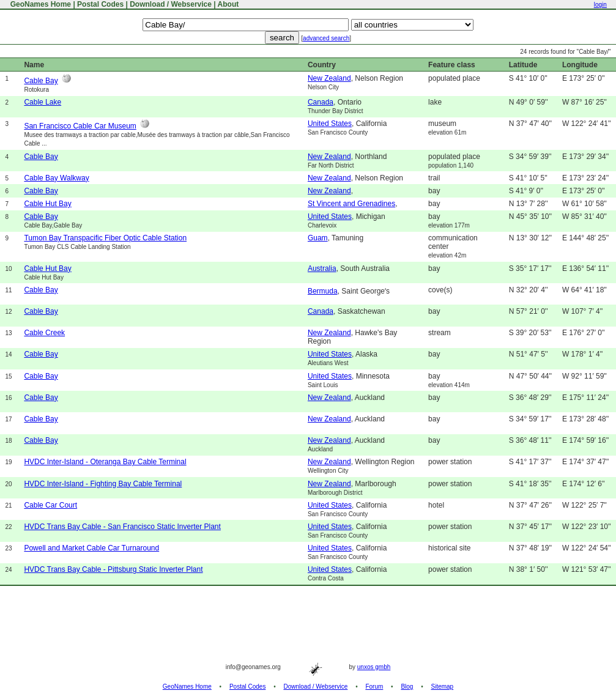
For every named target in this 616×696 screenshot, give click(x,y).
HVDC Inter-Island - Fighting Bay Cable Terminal (103, 484)
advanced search (326, 38)
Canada (321, 102)
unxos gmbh (374, 667)
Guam (318, 238)
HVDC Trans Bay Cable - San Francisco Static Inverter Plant (122, 527)
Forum (374, 687)
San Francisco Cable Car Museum (80, 126)
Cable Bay (41, 81)
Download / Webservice (171, 4)
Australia (322, 268)
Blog (407, 687)
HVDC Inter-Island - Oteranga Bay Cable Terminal (105, 462)
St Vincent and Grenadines (351, 204)
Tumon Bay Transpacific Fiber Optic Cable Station (105, 238)
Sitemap (443, 687)
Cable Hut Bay (47, 204)
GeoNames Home (39, 4)
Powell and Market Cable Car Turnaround (91, 548)
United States (330, 124)
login (600, 5)
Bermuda (323, 291)
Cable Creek (44, 333)
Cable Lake (43, 102)
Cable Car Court (50, 505)
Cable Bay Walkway (56, 178)
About (228, 4)
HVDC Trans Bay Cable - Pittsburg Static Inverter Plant (113, 569)
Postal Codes (100, 4)
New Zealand (329, 78)
